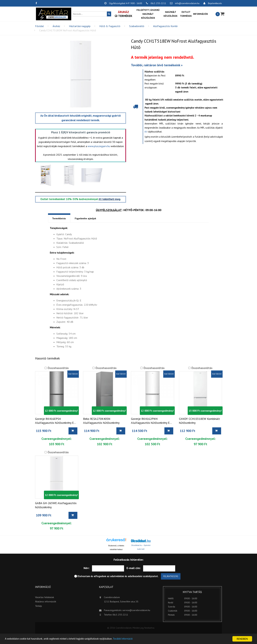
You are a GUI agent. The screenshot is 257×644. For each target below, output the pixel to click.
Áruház (56, 26)
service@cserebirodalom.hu (136, 610)
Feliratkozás (171, 576)
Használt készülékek (171, 14)
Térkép (39, 606)
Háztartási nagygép (80, 26)
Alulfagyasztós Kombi (165, 26)
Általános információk (46, 602)
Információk (201, 14)
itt (146, 132)
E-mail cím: (134, 568)
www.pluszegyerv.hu (99, 146)
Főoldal (39, 26)
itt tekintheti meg (109, 199)
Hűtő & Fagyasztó (110, 26)
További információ (134, 639)
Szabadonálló (137, 26)
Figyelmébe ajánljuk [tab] (85, 219)
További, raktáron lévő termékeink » (157, 65)
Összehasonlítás (58, 368)
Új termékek (124, 14)
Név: (87, 568)
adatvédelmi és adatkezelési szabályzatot (134, 576)
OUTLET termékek (186, 14)
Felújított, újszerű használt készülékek (148, 14)
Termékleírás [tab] (59, 219)
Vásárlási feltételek (44, 597)
